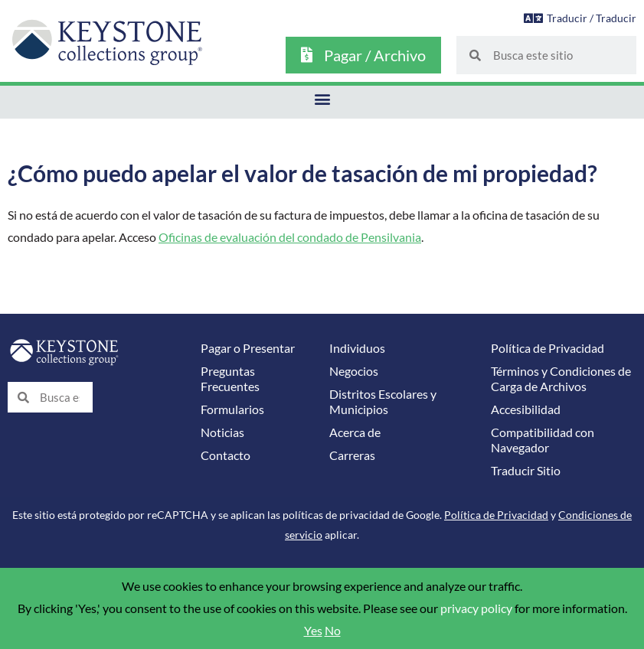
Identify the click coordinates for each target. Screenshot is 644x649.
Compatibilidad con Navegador (543, 440)
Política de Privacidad (548, 348)
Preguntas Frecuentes (230, 379)
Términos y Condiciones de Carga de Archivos (561, 379)
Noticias (222, 432)
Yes (313, 631)
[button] (322, 98)
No (333, 631)
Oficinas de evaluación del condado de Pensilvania (290, 237)
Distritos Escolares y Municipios (383, 402)
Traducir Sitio (526, 471)
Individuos (357, 348)
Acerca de (355, 432)
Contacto (226, 455)
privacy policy (476, 608)
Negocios (354, 371)
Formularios (232, 409)
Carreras (352, 455)
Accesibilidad (526, 409)
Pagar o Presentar (248, 348)
